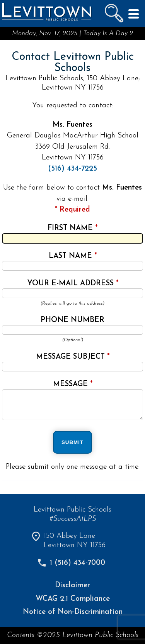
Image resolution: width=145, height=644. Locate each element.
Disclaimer (72, 586)
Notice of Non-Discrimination (73, 612)
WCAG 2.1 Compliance (73, 599)
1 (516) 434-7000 (78, 563)
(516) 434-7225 (72, 169)
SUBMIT (72, 442)
